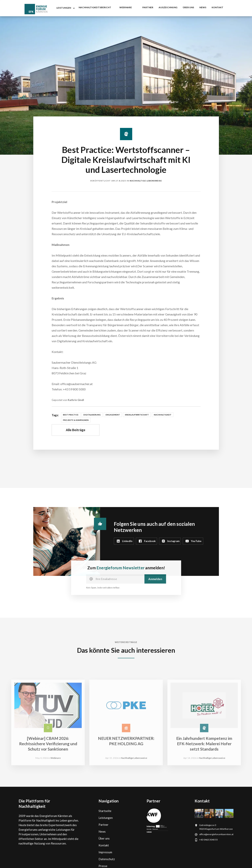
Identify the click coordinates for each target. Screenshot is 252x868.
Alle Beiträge (76, 430)
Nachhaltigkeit (163, 415)
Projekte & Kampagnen (76, 420)
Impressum (105, 852)
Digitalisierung (92, 415)
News (102, 831)
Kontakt (104, 845)
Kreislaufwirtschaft (137, 415)
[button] (65, 8)
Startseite (105, 811)
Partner (104, 825)
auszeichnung (168, 7)
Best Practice (71, 415)
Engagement (113, 415)
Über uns (188, 7)
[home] (36, 9)
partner (148, 7)
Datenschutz (107, 859)
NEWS (203, 7)
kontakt (217, 7)
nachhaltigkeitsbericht (95, 7)
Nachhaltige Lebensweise (146, 181)
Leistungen (106, 818)
